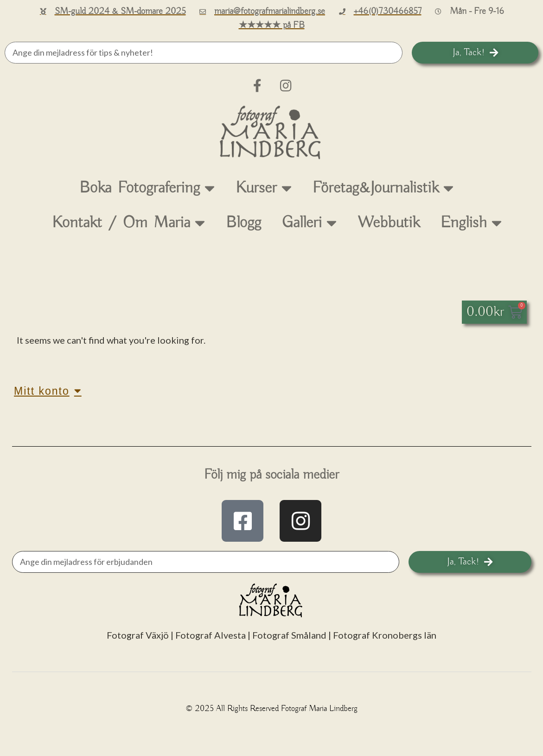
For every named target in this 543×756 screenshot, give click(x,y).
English (471, 223)
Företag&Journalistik (383, 188)
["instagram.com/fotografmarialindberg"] (300, 521)
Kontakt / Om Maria (129, 223)
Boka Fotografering (147, 188)
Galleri (309, 223)
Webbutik (389, 223)
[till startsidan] (272, 132)
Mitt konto (48, 391)
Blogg (243, 223)
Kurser (264, 188)
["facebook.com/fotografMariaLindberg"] (243, 521)
